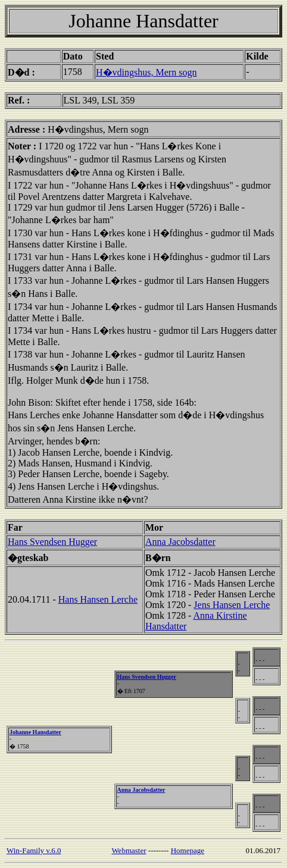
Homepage (188, 850)
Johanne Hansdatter (35, 732)
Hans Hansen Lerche (98, 599)
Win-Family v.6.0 (34, 850)
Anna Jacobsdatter (180, 542)
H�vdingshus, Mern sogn (146, 72)
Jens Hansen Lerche (232, 605)
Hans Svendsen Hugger (52, 542)
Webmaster (129, 850)
